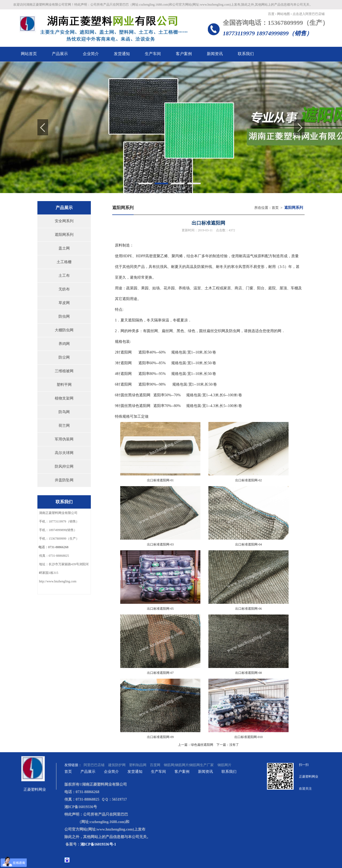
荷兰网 (64, 426)
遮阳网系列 (64, 235)
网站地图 (284, 14)
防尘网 (64, 357)
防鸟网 (64, 412)
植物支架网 (64, 398)
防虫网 (64, 316)
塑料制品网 (138, 765)
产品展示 (88, 772)
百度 (272, 14)
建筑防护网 (117, 765)
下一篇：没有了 (228, 745)
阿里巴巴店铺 (94, 765)
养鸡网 (64, 344)
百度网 (155, 765)
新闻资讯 (205, 772)
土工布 (64, 276)
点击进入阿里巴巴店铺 (309, 14)
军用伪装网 (64, 439)
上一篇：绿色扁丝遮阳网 (196, 745)
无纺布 (64, 289)
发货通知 (135, 772)
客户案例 (182, 772)
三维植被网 (64, 371)
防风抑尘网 (64, 466)
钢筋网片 (224, 765)
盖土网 (64, 248)
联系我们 (229, 772)
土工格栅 (64, 262)
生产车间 (158, 772)
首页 (275, 208)
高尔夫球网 (64, 453)
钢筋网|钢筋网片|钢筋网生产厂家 (189, 765)
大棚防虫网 (64, 330)
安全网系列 (64, 221)
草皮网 (64, 303)
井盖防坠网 (64, 480)
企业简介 (111, 772)
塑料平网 (64, 385)
